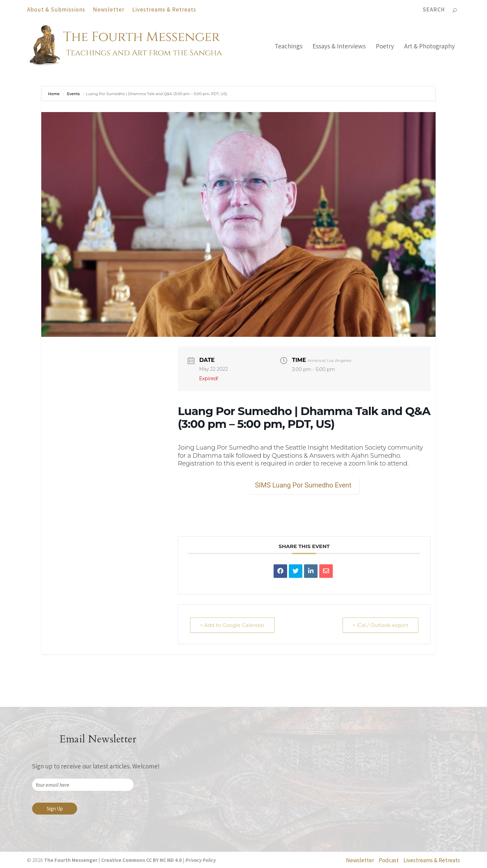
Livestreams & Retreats (164, 9)
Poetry (385, 47)
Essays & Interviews (339, 47)
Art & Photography (430, 47)
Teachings (288, 47)
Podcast (389, 860)
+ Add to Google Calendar (232, 625)
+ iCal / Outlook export (380, 625)
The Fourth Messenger (70, 860)
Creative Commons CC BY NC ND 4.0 (141, 860)
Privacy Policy (201, 860)
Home (54, 94)
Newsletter (109, 9)
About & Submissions (56, 9)
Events (73, 94)
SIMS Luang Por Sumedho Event (303, 485)
